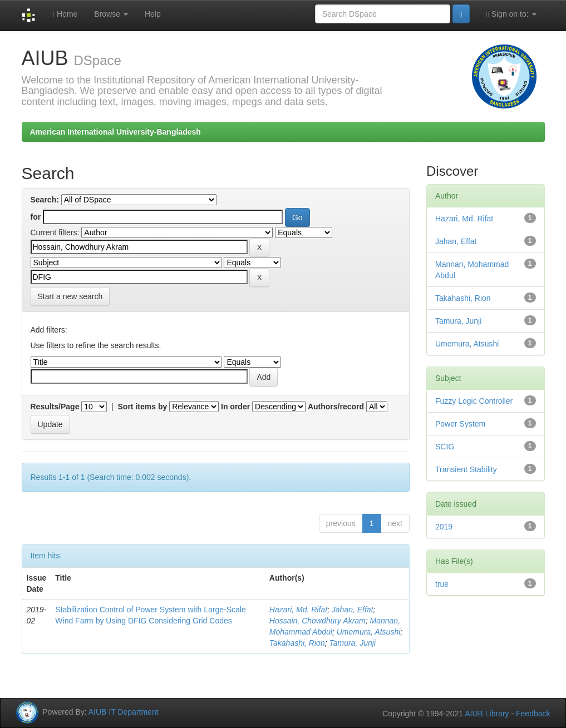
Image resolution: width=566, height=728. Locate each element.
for (36, 217)
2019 (444, 527)
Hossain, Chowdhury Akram (318, 621)
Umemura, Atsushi (369, 632)
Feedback (533, 714)
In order (235, 407)
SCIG (445, 447)
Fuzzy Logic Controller (474, 401)
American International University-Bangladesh (115, 132)
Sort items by (143, 407)
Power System (460, 424)
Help (153, 14)
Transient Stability (466, 469)
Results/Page (55, 407)
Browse (111, 14)
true (442, 584)
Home (65, 14)
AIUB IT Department (124, 712)
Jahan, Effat (353, 610)
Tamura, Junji (352, 643)
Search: (45, 200)
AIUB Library (487, 714)
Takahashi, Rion (297, 643)
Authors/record (336, 407)
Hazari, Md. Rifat (298, 610)
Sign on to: (511, 14)
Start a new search (70, 296)
